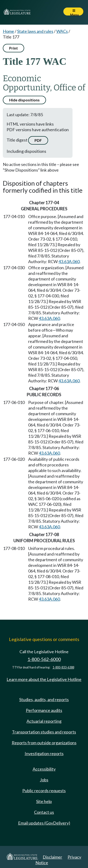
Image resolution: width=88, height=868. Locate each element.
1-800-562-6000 (44, 659)
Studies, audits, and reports (44, 699)
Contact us (44, 812)
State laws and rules (35, 31)
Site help (44, 801)
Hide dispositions (24, 100)
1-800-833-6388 (63, 667)
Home (8, 31)
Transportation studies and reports (44, 732)
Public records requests (44, 791)
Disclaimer (52, 857)
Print (13, 48)
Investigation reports (44, 753)
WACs (62, 31)
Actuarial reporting (44, 721)
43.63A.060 (69, 261)
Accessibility (44, 769)
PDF (38, 140)
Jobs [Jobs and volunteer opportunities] (44, 780)
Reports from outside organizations (44, 743)
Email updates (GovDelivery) (44, 823)
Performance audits (44, 710)
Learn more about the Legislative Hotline (44, 679)
